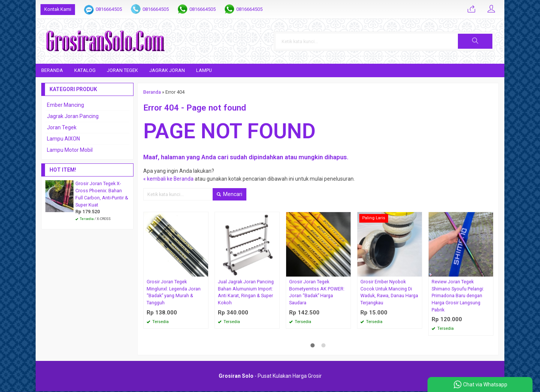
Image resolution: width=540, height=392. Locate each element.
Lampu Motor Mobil (70, 150)
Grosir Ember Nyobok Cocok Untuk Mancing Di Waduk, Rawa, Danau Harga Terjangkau (389, 292)
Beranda (52, 70)
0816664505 (109, 9)
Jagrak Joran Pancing (73, 116)
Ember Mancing (65, 105)
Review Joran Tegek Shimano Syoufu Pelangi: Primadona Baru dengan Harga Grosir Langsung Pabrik (458, 296)
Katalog (85, 70)
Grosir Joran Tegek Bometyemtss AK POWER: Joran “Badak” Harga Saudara (317, 292)
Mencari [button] (229, 194)
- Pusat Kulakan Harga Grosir (270, 377)
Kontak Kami (58, 9)
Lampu (204, 70)
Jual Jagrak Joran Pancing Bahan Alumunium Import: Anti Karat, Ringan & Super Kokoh (246, 292)
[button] (479, 41)
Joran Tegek (122, 70)
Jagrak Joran (167, 70)
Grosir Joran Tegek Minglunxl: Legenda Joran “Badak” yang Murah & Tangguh (174, 292)
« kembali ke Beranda (169, 179)
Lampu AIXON (63, 139)
